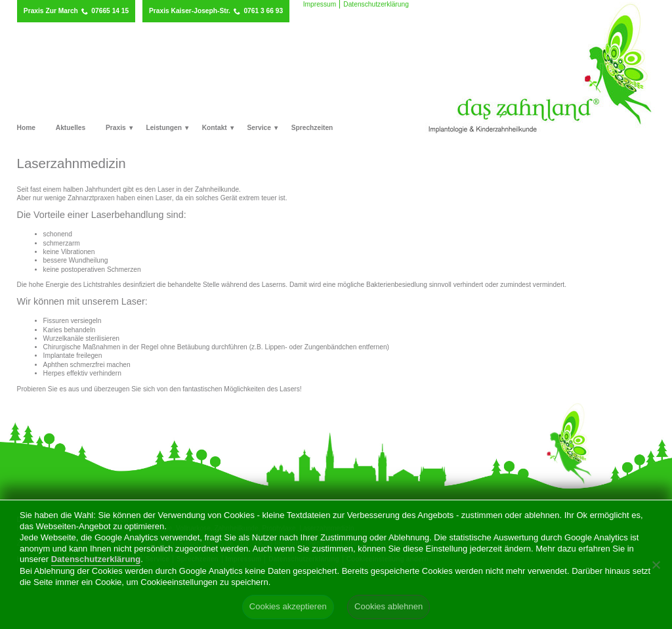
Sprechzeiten (312, 128)
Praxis (116, 128)
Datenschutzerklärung (376, 4)
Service (259, 128)
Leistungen (164, 128)
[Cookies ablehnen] (656, 565)
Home (26, 128)
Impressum (320, 4)
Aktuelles (71, 128)
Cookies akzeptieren (288, 606)
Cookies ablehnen (388, 606)
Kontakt (215, 128)
